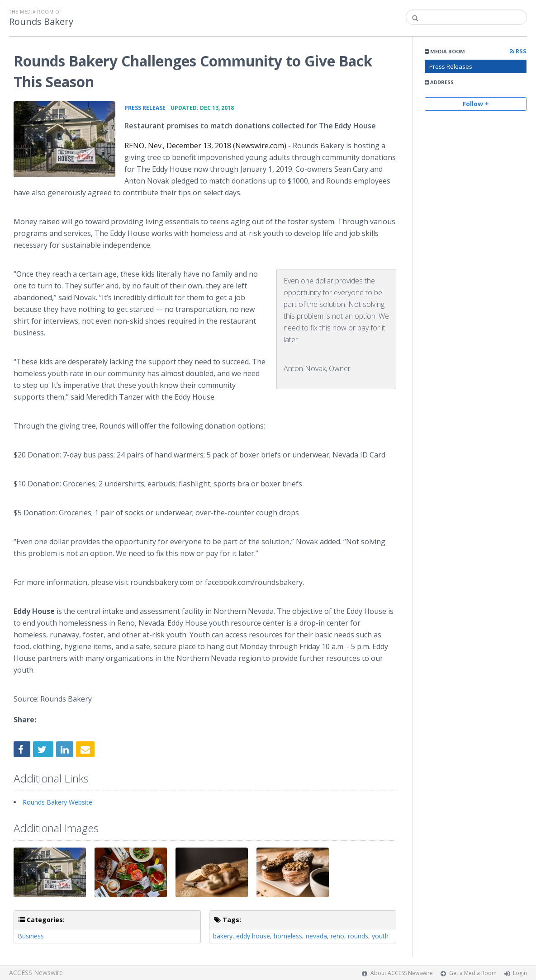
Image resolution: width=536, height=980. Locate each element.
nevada (316, 936)
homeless (288, 936)
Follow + (476, 104)
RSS (518, 51)
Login (520, 973)
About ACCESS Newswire (402, 973)
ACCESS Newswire (36, 973)
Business (31, 936)
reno (337, 936)
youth (380, 936)
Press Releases (451, 66)
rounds (358, 936)
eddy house (253, 936)
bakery (223, 936)
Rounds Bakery (41, 22)
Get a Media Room (473, 973)
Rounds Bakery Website (57, 802)
